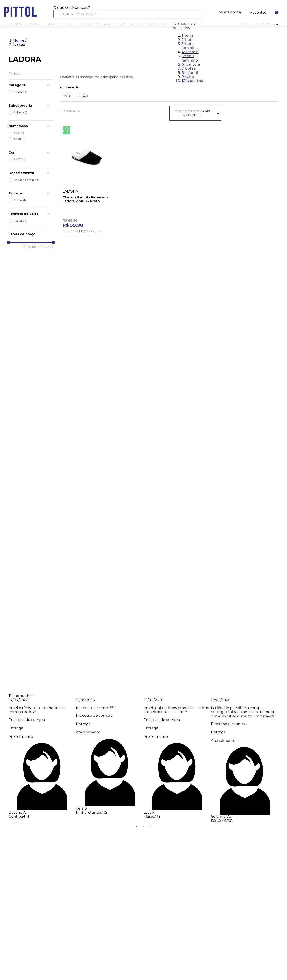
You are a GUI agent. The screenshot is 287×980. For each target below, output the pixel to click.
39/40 (19, 139)
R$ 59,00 (29, 247)
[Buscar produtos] (196, 14)
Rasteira (21, 221)
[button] (31, 173)
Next (282, 760)
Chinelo (20, 112)
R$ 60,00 (45, 247)
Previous (5, 760)
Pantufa (21, 92)
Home (19, 40)
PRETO (20, 159)
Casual (20, 200)
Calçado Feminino (27, 180)
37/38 (19, 133)
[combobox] (128, 12)
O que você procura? (72, 8)
